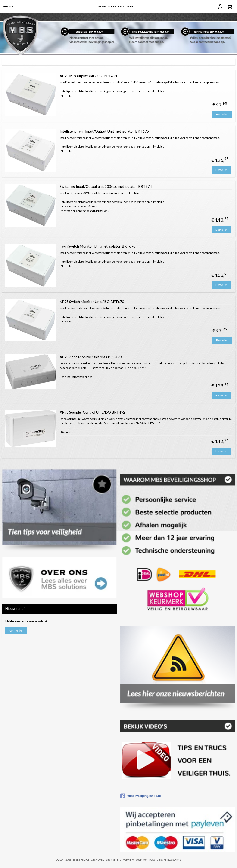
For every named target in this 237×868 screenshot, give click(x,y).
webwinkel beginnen (135, 860)
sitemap (111, 860)
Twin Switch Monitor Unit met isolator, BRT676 (98, 246)
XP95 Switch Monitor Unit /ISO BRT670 (92, 301)
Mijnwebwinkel (173, 860)
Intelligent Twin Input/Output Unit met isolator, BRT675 (104, 131)
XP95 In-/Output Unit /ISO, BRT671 (89, 76)
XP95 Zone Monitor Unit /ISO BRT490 (91, 357)
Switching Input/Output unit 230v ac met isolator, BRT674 (106, 186)
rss (119, 860)
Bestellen (222, 114)
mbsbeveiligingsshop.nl (141, 796)
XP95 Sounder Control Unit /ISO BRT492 (92, 412)
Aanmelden (16, 631)
